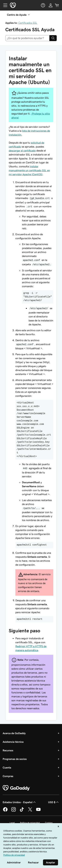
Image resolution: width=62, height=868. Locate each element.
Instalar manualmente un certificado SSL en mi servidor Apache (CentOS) (29, 170)
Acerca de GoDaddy (14, 733)
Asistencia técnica (13, 742)
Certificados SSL (28, 23)
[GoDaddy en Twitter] (30, 811)
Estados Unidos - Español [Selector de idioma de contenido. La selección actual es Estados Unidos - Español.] (20, 802)
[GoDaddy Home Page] (16, 788)
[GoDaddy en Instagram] (14, 811)
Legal (12, 823)
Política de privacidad (30, 823)
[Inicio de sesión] (51, 5)
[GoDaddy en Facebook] (5, 811)
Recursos (8, 750)
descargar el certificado (22, 151)
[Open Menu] (4, 5)
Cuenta (7, 767)
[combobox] (27, 38)
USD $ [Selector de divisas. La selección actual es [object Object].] (54, 802)
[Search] (53, 38)
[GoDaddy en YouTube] (38, 811)
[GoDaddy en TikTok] (22, 811)
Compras (8, 776)
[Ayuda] (43, 5)
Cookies (49, 823)
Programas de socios (15, 759)
